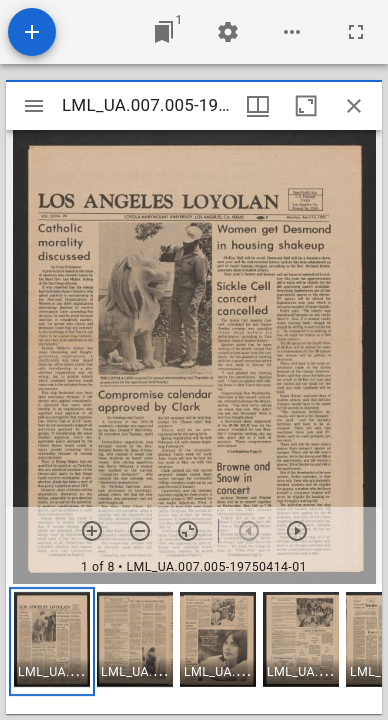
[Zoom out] (140, 531)
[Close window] (354, 106)
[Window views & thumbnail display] (258, 106)
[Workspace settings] (228, 32)
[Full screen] (356, 32)
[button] (52, 641)
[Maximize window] (306, 106)
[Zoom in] (92, 531)
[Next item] (297, 531)
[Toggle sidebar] (34, 106)
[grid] (194, 649)
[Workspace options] (292, 32)
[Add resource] (32, 32)
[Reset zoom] (188, 531)
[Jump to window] (164, 32)
